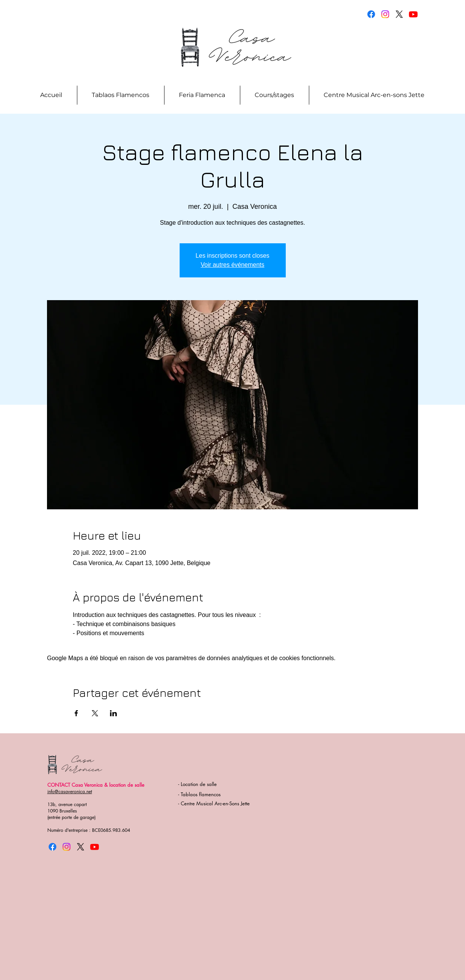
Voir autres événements (232, 265)
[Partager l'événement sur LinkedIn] (114, 713)
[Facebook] (371, 14)
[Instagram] (385, 14)
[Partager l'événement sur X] (95, 713)
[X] (399, 14)
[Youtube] (413, 14)
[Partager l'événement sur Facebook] (76, 713)
